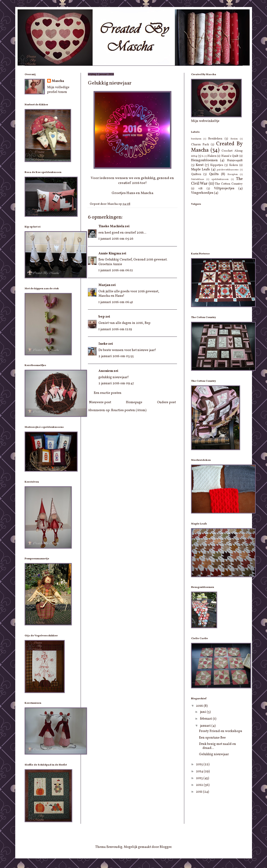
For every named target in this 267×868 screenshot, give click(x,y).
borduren (196, 139)
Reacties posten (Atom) (129, 410)
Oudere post (166, 402)
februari (206, 719)
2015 (200, 764)
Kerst (200, 165)
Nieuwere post (100, 402)
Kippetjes (217, 165)
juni (203, 712)
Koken (234, 165)
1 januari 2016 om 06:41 (116, 302)
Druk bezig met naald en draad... (218, 746)
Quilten (196, 174)
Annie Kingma (110, 254)
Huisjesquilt (235, 161)
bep (102, 317)
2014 (200, 771)
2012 (200, 785)
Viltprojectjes (224, 189)
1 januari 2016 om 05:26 (116, 239)
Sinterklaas (198, 179)
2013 (200, 778)
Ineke (103, 344)
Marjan (104, 285)
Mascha (58, 81)
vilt (200, 189)
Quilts (214, 174)
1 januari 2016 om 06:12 (116, 270)
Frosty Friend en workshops (221, 731)
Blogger (165, 847)
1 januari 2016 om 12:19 (115, 329)
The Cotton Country (229, 184)
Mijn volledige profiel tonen (58, 90)
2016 (200, 706)
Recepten (233, 174)
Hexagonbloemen (204, 160)
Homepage (134, 402)
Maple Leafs (201, 170)
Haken (212, 156)
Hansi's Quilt (230, 156)
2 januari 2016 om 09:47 (116, 383)
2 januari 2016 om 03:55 (116, 356)
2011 (199, 792)
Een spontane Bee (212, 738)
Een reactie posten (108, 393)
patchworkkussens (228, 170)
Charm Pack (200, 145)
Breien (234, 139)
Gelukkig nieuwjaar (214, 754)
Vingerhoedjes (202, 193)
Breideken (215, 139)
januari (206, 726)
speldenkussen (220, 179)
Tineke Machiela (111, 226)
